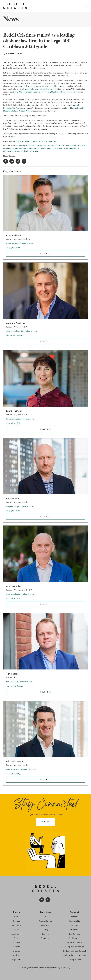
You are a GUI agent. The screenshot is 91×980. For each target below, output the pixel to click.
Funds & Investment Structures (73, 146)
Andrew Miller (51, 86)
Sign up (45, 822)
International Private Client (40, 148)
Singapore (53, 141)
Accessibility (74, 921)
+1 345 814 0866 (13, 511)
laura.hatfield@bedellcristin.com (20, 419)
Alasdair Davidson (16, 323)
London (45, 934)
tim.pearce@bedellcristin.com (19, 682)
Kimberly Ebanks (33, 92)
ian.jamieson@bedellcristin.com (20, 507)
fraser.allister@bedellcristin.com (20, 243)
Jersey (45, 141)
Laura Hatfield (24, 86)
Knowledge (17, 934)
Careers (16, 947)
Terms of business (74, 942)
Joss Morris (45, 92)
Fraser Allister (29, 89)
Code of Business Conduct (74, 951)
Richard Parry (72, 92)
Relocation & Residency (14, 151)
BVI (15, 141)
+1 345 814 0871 (13, 598)
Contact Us (74, 917)
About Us (16, 942)
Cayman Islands (24, 141)
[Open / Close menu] (86, 6)
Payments (17, 960)
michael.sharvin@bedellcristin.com (21, 769)
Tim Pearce (17, 108)
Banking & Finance (27, 146)
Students (17, 955)
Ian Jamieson (36, 86)
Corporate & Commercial (47, 146)
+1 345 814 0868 (13, 248)
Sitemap (16, 951)
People (17, 917)
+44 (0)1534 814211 (15, 686)
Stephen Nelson (58, 92)
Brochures (74, 930)
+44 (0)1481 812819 (15, 335)
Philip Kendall (9, 111)
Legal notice (75, 934)
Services (16, 921)
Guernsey (37, 141)
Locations (17, 925)
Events (17, 938)
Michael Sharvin (46, 89)
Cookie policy (75, 938)
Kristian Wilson (25, 111)
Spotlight (75, 925)
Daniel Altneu (19, 92)
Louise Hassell (77, 108)
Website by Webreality (60, 968)
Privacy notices (75, 960)
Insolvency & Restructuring (16, 148)
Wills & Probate (32, 151)
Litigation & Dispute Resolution (66, 148)
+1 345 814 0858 (13, 423)
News (17, 930)
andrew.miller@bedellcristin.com (21, 594)
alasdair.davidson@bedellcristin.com (22, 331)
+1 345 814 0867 (13, 774)
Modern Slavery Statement (74, 955)
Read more (46, 254)
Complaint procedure (75, 947)
